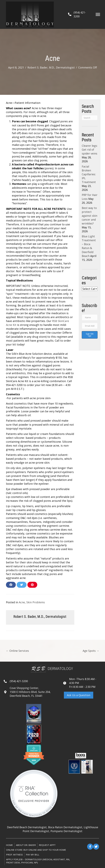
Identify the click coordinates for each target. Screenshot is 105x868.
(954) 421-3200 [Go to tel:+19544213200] (19, 681)
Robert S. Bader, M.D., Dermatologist (51, 67)
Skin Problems (36, 602)
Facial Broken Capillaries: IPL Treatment (89, 174)
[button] (79, 695)
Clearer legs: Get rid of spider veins (90, 150)
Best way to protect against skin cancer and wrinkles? (90, 216)
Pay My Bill (33, 855)
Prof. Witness (14, 855)
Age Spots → (91, 651)
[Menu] (98, 15)
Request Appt (47, 845)
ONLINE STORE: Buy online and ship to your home (36, 850)
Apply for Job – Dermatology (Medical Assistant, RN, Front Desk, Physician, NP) (38, 861)
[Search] (90, 118)
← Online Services (17, 651)
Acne (22, 602)
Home (9, 845)
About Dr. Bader (26, 845)
